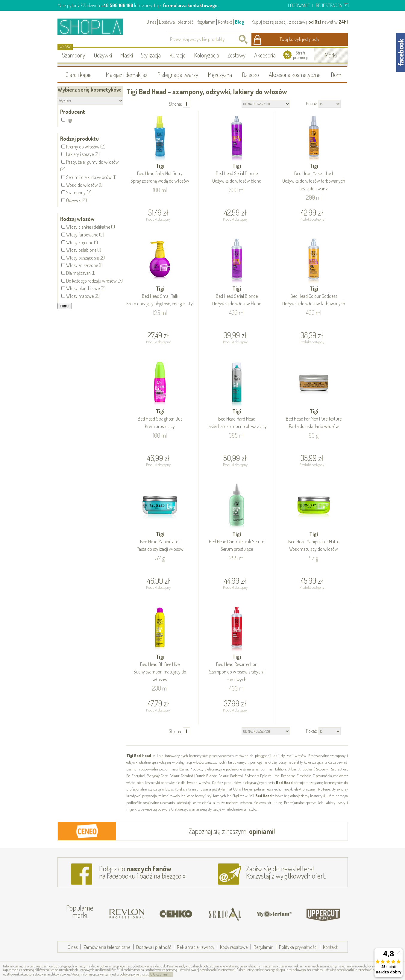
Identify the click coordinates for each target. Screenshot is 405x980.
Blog (240, 22)
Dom (336, 75)
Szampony (73, 55)
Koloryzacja (207, 55)
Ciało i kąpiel (79, 75)
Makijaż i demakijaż (127, 75)
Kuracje (178, 55)
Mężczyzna (220, 75)
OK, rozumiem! (161, 974)
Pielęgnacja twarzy (178, 75)
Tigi (160, 174)
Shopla (94, 26)
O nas (151, 22)
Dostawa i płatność (176, 22)
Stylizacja (151, 55)
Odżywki (103, 55)
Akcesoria (265, 55)
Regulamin (206, 22)
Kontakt (225, 22)
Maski (126, 55)
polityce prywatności (134, 974)
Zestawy (236, 55)
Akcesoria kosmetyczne (295, 75)
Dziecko (250, 75)
